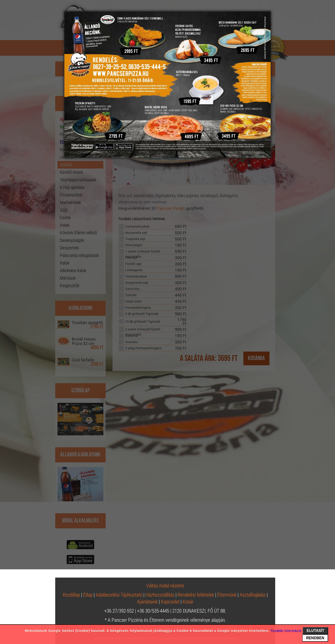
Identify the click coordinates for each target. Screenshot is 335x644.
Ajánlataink (147, 602)
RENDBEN (315, 638)
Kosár (188, 602)
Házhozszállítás (160, 595)
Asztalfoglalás (253, 595)
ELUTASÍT (315, 631)
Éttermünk (227, 595)
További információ (286, 631)
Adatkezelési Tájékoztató (119, 595)
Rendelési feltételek (196, 595)
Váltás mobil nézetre (165, 585)
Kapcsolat (170, 602)
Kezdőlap (71, 595)
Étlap (88, 595)
